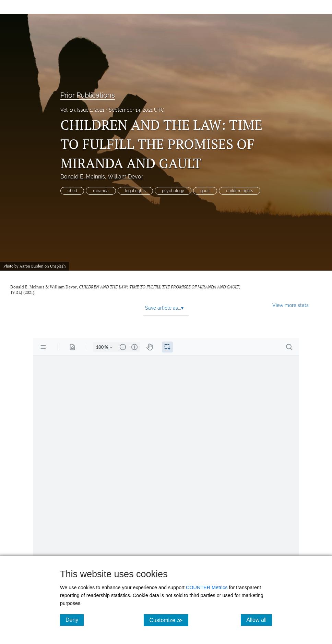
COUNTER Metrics (207, 587)
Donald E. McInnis (83, 177)
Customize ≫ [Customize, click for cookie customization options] (169, 620)
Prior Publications (88, 95)
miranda (101, 191)
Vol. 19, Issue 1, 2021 (82, 110)
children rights (240, 191)
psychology (173, 191)
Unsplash (58, 266)
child (72, 191)
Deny (75, 620)
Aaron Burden (32, 266)
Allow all (259, 620)
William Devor (126, 177)
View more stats (290, 305)
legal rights (135, 191)
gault (205, 191)
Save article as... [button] (164, 308)
